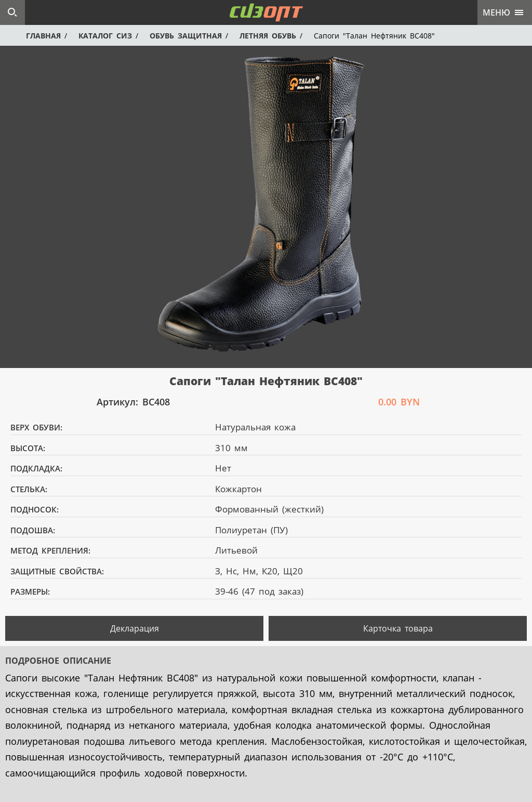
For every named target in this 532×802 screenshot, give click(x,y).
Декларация (135, 628)
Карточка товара (398, 628)
